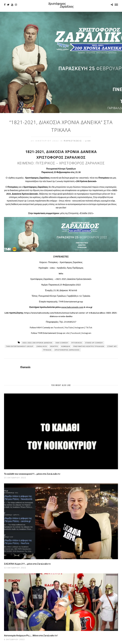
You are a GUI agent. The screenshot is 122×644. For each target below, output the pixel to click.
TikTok (89, 327)
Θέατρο (54, 346)
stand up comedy (94, 343)
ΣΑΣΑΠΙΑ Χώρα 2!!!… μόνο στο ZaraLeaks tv (27, 564)
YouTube (69, 327)
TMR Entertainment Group (20, 346)
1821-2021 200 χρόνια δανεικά (37, 343)
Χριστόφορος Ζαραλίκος (67, 350)
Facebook (59, 327)
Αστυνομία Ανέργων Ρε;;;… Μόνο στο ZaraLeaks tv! (31, 635)
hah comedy (62, 343)
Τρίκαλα (47, 350)
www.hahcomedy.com (72, 307)
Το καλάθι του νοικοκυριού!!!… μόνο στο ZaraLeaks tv (32, 474)
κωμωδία (66, 346)
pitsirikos (77, 343)
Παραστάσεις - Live (77, 141)
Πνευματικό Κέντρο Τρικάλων (89, 346)
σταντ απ (112, 346)
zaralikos (42, 346)
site (68, 333)
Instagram (79, 327)
